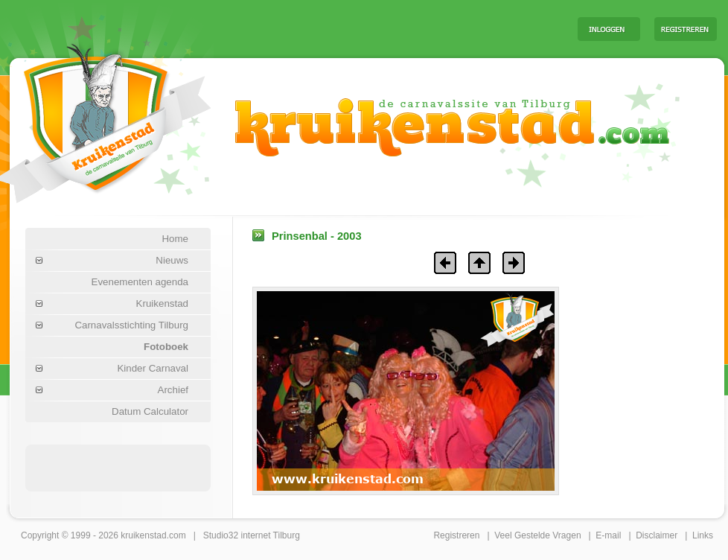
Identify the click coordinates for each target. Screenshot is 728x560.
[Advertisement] (381, 28)
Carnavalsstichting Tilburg (131, 325)
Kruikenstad (162, 303)
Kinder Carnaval (153, 368)
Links (703, 535)
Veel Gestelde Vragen (537, 535)
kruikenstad (143, 535)
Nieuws (172, 260)
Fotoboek (166, 347)
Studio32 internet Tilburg (252, 535)
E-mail (608, 535)
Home (175, 239)
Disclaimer (657, 535)
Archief (173, 390)
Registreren (456, 535)
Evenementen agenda (140, 282)
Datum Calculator (150, 411)
